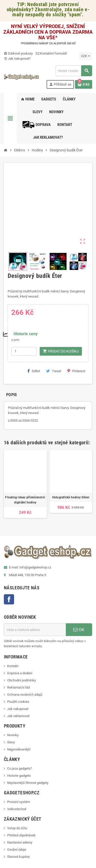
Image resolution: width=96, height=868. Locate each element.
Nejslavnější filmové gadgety (28, 783)
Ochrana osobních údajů (25, 695)
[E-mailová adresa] (35, 630)
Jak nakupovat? (17, 59)
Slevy (11, 742)
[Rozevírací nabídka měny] (86, 56)
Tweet (54, 371)
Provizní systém (19, 802)
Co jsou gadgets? (20, 768)
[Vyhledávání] (74, 71)
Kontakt (13, 666)
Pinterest (76, 371)
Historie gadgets (19, 776)
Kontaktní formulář (51, 53)
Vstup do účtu (17, 828)
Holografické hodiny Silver (71, 497)
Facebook (9, 599)
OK (79, 630)
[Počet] (24, 351)
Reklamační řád (18, 687)
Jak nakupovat (18, 709)
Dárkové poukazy (18, 53)
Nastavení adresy (20, 842)
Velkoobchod (17, 809)
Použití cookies (18, 702)
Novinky (13, 735)
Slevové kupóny (18, 857)
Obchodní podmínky (22, 680)
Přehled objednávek (21, 835)
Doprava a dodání (20, 673)
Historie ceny (26, 334)
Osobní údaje (17, 850)
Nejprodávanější (19, 749)
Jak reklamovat (18, 716)
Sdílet (34, 371)
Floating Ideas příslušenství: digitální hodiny (25, 500)
